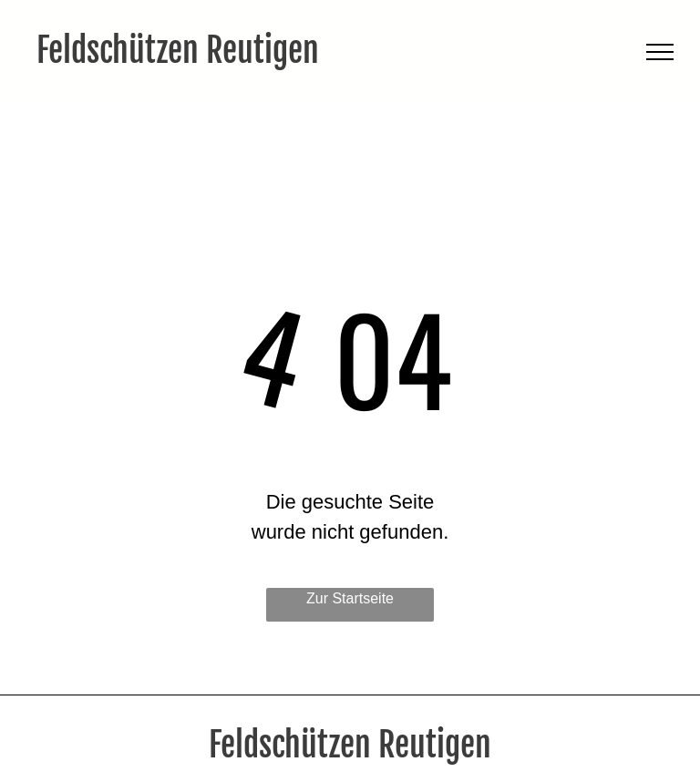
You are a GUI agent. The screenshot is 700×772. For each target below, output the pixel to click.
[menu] (660, 52)
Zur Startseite (350, 598)
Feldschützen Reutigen (178, 51)
